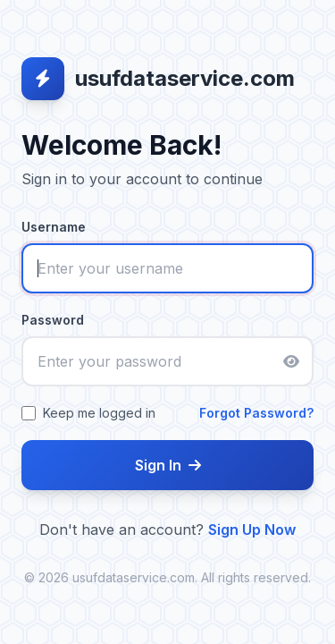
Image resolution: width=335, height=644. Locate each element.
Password (53, 320)
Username (54, 227)
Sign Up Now (252, 530)
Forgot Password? (256, 413)
